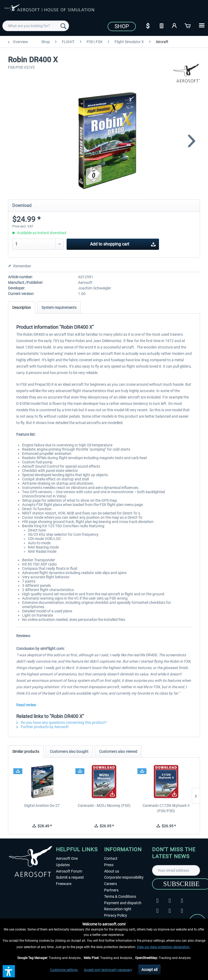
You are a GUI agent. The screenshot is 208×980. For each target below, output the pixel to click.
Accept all (149, 970)
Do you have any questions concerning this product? (62, 722)
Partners (111, 890)
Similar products (26, 751)
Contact (111, 858)
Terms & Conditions (120, 896)
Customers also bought (69, 751)
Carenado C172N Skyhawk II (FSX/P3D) (166, 808)
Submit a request (70, 877)
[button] (9, 971)
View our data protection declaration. (164, 947)
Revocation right (118, 909)
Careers (111, 884)
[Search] (63, 26)
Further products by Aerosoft (42, 727)
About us (112, 871)
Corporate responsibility (124, 877)
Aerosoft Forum (69, 871)
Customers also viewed (118, 751)
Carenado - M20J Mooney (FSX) (104, 805)
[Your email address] (176, 870)
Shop (122, 26)
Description (22, 308)
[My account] (175, 25)
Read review (26, 705)
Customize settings (64, 970)
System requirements (59, 308)
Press (109, 865)
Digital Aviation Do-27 (42, 805)
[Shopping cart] (188, 25)
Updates (63, 865)
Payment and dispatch (123, 903)
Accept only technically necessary (108, 970)
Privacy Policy (116, 915)
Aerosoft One (67, 858)
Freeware (64, 884)
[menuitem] (36, 26)
